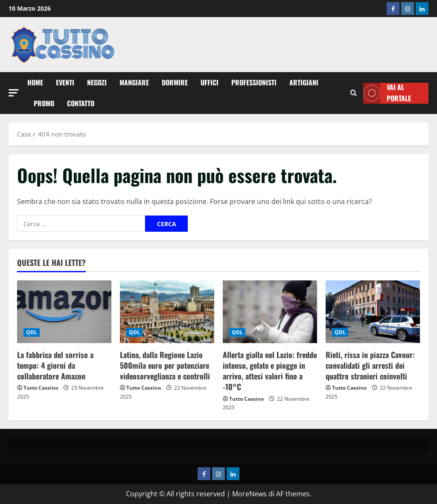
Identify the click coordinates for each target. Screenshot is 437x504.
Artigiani (304, 82)
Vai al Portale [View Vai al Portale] (387, 93)
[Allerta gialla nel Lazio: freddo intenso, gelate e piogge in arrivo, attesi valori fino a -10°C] (270, 312)
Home (35, 82)
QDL (32, 332)
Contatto (81, 103)
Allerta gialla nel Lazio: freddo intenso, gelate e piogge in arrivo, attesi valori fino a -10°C (270, 371)
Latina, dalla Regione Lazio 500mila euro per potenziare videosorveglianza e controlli (165, 365)
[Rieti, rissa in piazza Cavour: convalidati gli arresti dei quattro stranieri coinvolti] (373, 312)
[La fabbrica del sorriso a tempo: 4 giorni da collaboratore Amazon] (64, 312)
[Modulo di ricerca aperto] (354, 93)
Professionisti (254, 82)
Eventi (65, 82)
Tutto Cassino (41, 388)
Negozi (97, 82)
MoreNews (249, 494)
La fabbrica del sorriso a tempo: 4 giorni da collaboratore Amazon (55, 365)
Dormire (175, 82)
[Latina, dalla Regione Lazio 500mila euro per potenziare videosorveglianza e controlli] (167, 312)
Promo (44, 103)
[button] (14, 93)
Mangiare (134, 82)
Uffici (210, 82)
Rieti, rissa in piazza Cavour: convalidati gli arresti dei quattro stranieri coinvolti (370, 365)
